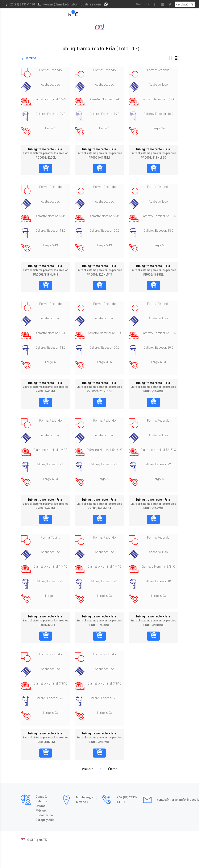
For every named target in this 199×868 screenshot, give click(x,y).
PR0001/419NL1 (99, 158)
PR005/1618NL (153, 275)
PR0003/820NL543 (99, 275)
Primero (88, 769)
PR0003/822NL (99, 742)
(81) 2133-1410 (24, 4)
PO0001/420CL (46, 158)
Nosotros (143, 4)
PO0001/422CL (46, 625)
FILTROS (31, 58)
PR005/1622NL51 (99, 508)
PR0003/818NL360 (153, 158)
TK (45, 840)
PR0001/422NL (46, 508)
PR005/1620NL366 (99, 391)
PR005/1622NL (153, 508)
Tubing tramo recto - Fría (45, 149)
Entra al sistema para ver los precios (46, 153)
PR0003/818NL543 (46, 275)
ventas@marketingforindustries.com (72, 4)
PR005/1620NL (153, 391)
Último (113, 769)
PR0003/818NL (153, 625)
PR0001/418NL (46, 391)
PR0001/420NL (99, 625)
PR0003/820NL (46, 742)
